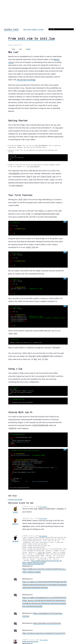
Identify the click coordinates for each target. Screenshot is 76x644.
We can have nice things (26, 80)
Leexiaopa (15, 643)
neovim (28, 49)
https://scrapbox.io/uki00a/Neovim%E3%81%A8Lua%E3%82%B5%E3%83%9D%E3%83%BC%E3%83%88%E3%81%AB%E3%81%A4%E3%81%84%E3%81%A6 (45, 583)
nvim (14, 49)
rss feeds (40, 29)
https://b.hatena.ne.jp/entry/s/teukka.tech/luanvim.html (44, 631)
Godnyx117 (15, 522)
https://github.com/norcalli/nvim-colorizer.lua (46, 558)
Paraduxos (15, 539)
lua (21, 49)
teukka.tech (11, 29)
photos (29, 29)
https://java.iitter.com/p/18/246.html (47, 621)
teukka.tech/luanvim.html (30, 639)
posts (25, 29)
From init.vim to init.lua (32, 38)
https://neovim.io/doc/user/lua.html (34, 560)
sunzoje (15, 510)
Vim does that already (15, 497)
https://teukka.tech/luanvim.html (33, 562)
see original (43, 504)
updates (34, 29)
